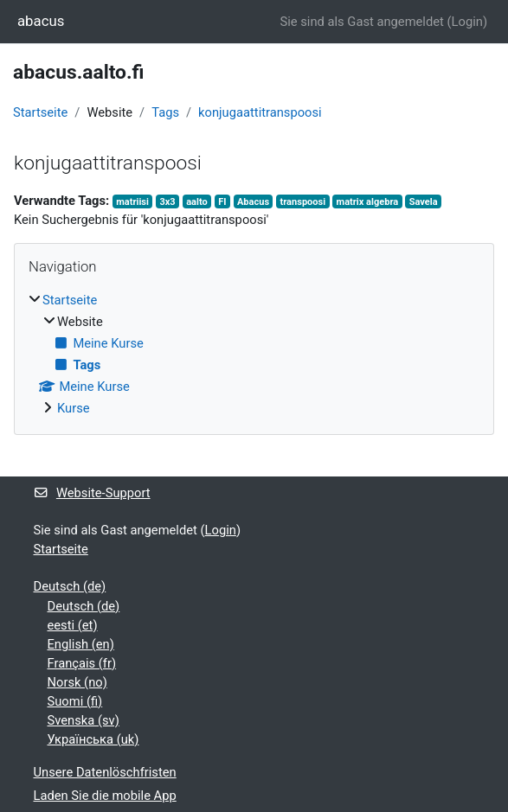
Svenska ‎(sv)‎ (84, 720)
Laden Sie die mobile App (105, 796)
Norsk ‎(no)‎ (77, 682)
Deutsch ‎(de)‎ (70, 586)
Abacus (253, 202)
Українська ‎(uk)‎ (93, 739)
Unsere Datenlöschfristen (105, 772)
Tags (165, 112)
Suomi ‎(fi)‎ (75, 701)
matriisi (132, 202)
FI (222, 202)
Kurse (74, 408)
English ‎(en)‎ (81, 644)
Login (467, 22)
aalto (197, 202)
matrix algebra (368, 202)
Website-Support (92, 493)
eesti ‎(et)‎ (73, 625)
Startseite (40, 112)
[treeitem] (254, 354)
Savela (424, 202)
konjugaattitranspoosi (260, 112)
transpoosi (303, 202)
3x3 (167, 202)
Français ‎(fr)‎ (82, 663)
